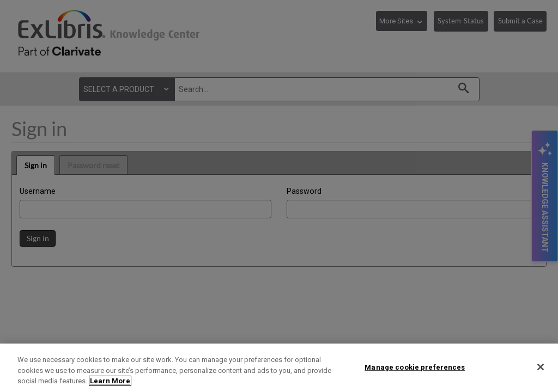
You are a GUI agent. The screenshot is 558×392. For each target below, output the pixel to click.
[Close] (541, 367)
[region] (279, 368)
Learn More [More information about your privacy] (110, 381)
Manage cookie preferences (415, 367)
